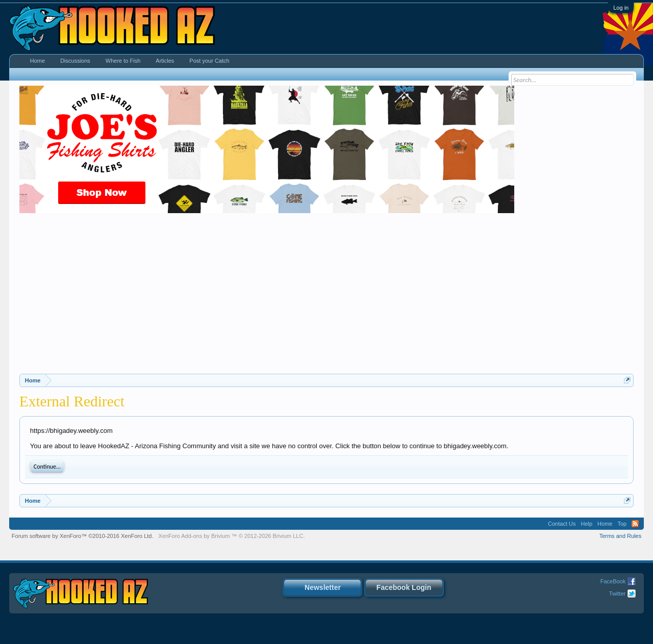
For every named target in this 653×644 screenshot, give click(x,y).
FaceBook (613, 581)
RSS (635, 524)
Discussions (75, 61)
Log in (621, 8)
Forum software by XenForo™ (83, 536)
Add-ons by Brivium (232, 536)
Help (586, 524)
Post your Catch (209, 61)
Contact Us (562, 524)
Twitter (617, 594)
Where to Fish (123, 61)
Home (37, 61)
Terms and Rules (621, 536)
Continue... (47, 467)
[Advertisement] (326, 297)
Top (622, 524)
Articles (165, 61)
